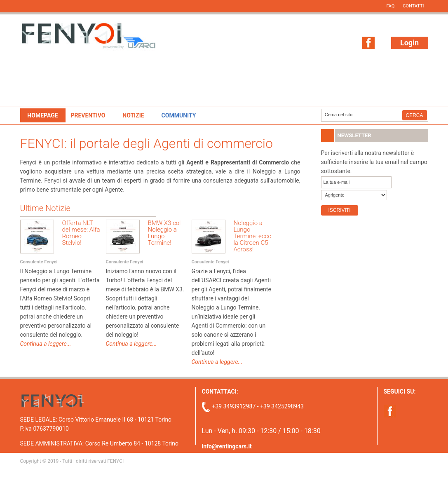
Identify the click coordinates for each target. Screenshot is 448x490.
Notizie (133, 115)
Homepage (42, 115)
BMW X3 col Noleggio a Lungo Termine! (164, 233)
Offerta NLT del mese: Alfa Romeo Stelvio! (81, 233)
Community (179, 115)
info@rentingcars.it (227, 446)
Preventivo (88, 115)
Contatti (413, 6)
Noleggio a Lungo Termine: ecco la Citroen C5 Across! (253, 236)
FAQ (390, 6)
